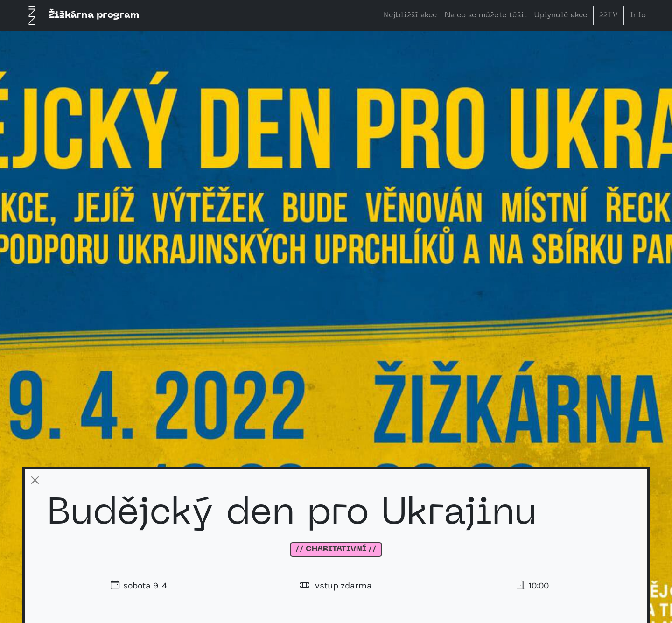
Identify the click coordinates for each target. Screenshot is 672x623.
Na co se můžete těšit (486, 15)
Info (638, 15)
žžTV (609, 15)
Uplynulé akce (561, 15)
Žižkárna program (81, 15)
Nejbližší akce (410, 15)
